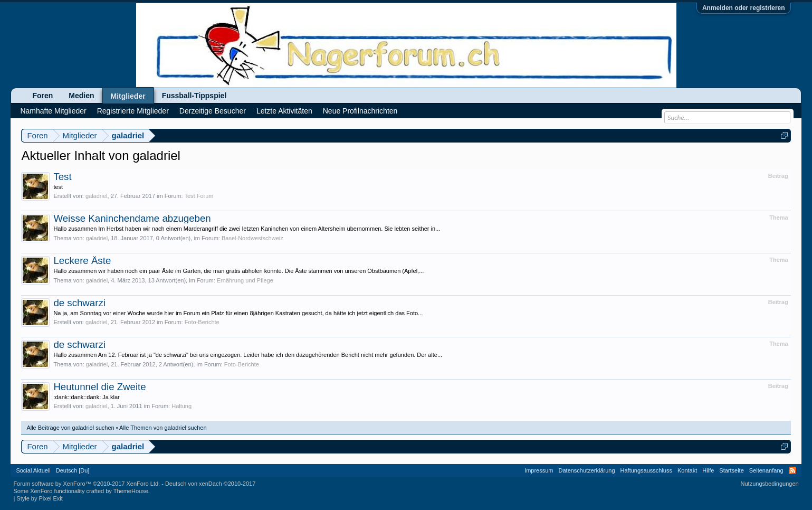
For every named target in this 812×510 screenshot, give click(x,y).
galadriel (97, 196)
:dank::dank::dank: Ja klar (86, 397)
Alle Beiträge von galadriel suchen (70, 428)
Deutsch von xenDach (210, 484)
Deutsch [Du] (73, 470)
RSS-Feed (792, 470)
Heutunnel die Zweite (99, 387)
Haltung (181, 406)
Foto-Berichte (202, 322)
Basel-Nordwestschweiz (252, 238)
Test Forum (199, 196)
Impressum (539, 470)
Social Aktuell (33, 470)
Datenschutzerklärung (587, 470)
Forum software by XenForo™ (87, 484)
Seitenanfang (766, 470)
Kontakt (687, 470)
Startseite (731, 470)
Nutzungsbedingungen (770, 484)
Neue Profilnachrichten (360, 111)
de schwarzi (79, 303)
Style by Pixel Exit (39, 498)
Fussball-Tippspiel (194, 96)
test (58, 187)
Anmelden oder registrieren (744, 8)
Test (62, 177)
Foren (42, 96)
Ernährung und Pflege (245, 280)
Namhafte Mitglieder (53, 111)
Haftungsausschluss (646, 470)
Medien (81, 96)
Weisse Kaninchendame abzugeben (132, 218)
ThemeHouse (131, 491)
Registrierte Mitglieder (133, 111)
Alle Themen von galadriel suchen (163, 428)
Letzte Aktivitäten (284, 111)
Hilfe (708, 470)
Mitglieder (128, 96)
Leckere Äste (82, 261)
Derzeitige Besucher (213, 111)
